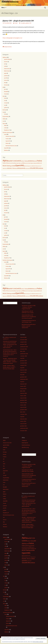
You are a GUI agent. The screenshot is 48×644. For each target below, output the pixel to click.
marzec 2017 (23, 386)
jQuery (24, 23)
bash (5, 98)
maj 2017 (22, 382)
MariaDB (6, 92)
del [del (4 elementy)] (29, 161)
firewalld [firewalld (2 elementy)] (11, 163)
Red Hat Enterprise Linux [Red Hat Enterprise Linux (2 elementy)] (28, 166)
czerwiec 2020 (24, 356)
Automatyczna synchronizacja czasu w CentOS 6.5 (10, 355)
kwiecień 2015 (24, 403)
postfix (6, 78)
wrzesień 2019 (24, 363)
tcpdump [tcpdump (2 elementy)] (27, 168)
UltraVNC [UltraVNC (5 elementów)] (33, 168)
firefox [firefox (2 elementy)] (8, 163)
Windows (6, 150)
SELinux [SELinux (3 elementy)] (14, 168)
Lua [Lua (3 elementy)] (38, 163)
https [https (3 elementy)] (24, 163)
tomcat (6, 80)
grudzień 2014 (24, 410)
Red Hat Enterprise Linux (11, 146)
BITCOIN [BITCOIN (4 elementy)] (13, 161)
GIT (5, 64)
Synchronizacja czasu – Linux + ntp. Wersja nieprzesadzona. (10, 346)
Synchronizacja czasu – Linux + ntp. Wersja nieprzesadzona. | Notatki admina (10, 351)
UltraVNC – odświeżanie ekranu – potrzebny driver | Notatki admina (10, 360)
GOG (5, 114)
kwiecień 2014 (24, 419)
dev (4, 96)
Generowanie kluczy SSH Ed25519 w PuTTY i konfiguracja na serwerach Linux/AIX (29, 317)
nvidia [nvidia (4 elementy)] (14, 166)
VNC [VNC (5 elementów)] (37, 168)
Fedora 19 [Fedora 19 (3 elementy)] (5, 163)
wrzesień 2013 (24, 431)
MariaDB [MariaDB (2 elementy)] (40, 163)
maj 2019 (22, 368)
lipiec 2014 (23, 412)
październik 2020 (24, 354)
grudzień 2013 (24, 426)
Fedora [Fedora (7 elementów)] (39, 161)
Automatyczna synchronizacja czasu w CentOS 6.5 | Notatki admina (10, 343)
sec (3, 121)
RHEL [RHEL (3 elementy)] (8, 168)
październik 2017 (24, 379)
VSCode (6, 85)
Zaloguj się (24, 440)
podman (6, 76)
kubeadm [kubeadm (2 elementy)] (29, 163)
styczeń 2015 (23, 407)
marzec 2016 (23, 396)
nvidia (5, 128)
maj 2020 (22, 358)
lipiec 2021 (23, 351)
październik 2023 (24, 347)
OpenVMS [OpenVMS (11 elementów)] (20, 165)
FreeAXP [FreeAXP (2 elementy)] (14, 163)
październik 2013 (24, 428)
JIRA (5, 66)
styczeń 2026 (23, 337)
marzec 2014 (23, 421)
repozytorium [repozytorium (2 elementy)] (5, 168)
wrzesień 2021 (24, 349)
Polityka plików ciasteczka (38, 642)
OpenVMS (6, 148)
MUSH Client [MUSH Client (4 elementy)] (6, 166)
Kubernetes (7, 69)
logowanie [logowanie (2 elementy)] (33, 163)
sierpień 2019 (23, 365)
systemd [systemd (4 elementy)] (23, 168)
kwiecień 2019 (24, 370)
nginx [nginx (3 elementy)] (11, 166)
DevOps (4, 110)
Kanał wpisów (25, 443)
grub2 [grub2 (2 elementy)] (18, 163)
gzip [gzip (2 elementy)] (22, 163)
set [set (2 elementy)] (17, 168)
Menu (3, 8)
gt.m (5, 89)
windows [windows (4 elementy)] (41, 168)
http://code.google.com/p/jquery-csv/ (12, 38)
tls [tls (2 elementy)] (29, 168)
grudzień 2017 (24, 377)
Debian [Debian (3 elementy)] (26, 161)
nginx (5, 73)
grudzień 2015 (24, 400)
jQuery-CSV (29, 23)
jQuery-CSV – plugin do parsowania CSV (18, 21)
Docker (6, 62)
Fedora (7, 139)
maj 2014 (22, 417)
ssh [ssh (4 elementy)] (18, 168)
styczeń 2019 (23, 372)
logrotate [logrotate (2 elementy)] (36, 163)
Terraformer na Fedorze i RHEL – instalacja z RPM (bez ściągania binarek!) (29, 307)
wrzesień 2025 (24, 340)
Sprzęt (4, 123)
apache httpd (7, 59)
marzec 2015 (23, 405)
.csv (21, 23)
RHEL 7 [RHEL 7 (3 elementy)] (11, 168)
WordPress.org (25, 447)
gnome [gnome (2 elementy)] (16, 163)
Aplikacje (5, 57)
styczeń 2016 (23, 398)
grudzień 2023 (24, 344)
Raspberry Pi (7, 130)
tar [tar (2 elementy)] (25, 168)
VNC (5, 83)
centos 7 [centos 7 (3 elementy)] (23, 161)
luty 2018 (22, 375)
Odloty (4, 119)
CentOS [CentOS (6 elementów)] (18, 161)
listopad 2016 (23, 389)
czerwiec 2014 (24, 414)
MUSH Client (7, 71)
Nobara (7, 143)
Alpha (5, 125)
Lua (5, 105)
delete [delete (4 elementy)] (32, 161)
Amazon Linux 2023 (10, 136)
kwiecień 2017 (24, 384)
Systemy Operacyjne (7, 132)
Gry (3, 112)
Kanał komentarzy (26, 445)
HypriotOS (8, 141)
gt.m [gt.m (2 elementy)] (20, 163)
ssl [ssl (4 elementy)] (19, 168)
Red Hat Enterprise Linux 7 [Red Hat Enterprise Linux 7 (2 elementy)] (37, 166)
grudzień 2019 (24, 361)
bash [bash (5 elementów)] (9, 161)
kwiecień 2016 (24, 393)
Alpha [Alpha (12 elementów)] (5, 161)
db (3, 87)
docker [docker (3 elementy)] (35, 161)
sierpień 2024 (23, 342)
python (6, 107)
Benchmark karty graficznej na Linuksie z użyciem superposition (29, 326)
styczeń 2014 (23, 424)
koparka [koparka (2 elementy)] (26, 163)
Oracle (6, 94)
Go (5, 101)
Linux (5, 134)
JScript (16, 23)
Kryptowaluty (6, 116)
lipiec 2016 (23, 391)
